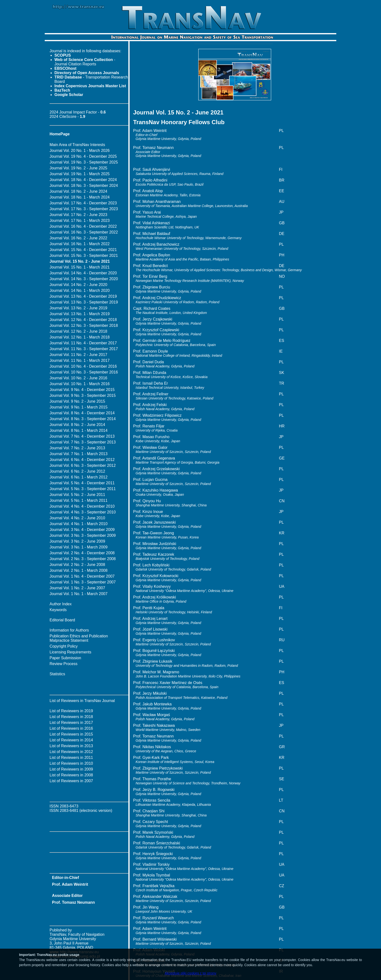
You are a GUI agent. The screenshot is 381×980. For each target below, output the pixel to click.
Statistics (57, 674)
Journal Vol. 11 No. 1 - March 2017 (80, 360)
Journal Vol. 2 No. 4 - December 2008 (82, 553)
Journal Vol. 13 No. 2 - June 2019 (78, 308)
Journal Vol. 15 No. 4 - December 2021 (83, 250)
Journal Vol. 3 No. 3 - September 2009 (83, 535)
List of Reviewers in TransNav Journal (82, 701)
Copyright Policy (64, 646)
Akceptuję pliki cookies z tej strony (190, 973)
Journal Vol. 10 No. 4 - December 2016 (83, 366)
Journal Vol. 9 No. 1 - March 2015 (78, 407)
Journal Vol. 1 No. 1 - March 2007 (78, 594)
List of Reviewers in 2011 (71, 758)
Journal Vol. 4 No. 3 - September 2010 (83, 512)
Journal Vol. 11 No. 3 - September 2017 (84, 349)
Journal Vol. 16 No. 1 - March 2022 (80, 244)
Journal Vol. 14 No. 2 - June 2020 (78, 285)
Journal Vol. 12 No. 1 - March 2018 (80, 337)
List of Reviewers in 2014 (71, 740)
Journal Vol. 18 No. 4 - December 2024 (83, 180)
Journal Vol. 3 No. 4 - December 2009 (82, 530)
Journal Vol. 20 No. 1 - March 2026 (80, 151)
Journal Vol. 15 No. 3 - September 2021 (84, 256)
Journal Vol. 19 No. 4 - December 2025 (83, 156)
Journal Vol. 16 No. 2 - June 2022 (78, 238)
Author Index (61, 604)
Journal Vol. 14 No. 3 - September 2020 (84, 279)
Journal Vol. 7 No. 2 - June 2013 (77, 448)
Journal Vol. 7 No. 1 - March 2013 (78, 454)
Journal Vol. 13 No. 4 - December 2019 (83, 296)
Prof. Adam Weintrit (70, 884)
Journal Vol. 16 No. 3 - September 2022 (84, 232)
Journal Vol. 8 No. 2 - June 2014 (77, 425)
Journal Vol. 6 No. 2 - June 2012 (77, 471)
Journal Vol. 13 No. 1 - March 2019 (80, 314)
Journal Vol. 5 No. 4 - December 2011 (82, 483)
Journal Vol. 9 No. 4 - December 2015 (82, 390)
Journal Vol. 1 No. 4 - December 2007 (82, 576)
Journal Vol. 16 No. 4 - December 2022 (83, 226)
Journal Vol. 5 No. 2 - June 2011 (77, 495)
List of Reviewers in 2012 (71, 752)
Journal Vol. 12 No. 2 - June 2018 (78, 331)
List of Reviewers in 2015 (71, 734)
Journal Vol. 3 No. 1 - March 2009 (78, 547)
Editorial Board (62, 620)
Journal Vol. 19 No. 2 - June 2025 (78, 168)
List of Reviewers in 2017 (71, 723)
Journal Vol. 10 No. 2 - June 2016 (78, 378)
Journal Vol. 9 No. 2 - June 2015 (77, 401)
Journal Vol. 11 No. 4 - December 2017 (83, 343)
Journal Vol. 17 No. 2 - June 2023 (78, 215)
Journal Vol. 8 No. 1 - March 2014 (78, 430)
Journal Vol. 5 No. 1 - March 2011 (78, 500)
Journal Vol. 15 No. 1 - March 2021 (80, 267)
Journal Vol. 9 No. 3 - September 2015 (83, 395)
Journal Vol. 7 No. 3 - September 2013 (83, 442)
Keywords (58, 610)
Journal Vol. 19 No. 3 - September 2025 (84, 162)
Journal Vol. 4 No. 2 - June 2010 (77, 518)
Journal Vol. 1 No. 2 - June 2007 (77, 588)
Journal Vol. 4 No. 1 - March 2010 (78, 524)
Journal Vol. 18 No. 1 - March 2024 (80, 197)
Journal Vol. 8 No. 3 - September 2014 (83, 419)
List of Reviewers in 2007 (71, 781)
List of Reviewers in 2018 (71, 717)
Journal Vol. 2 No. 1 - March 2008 (78, 570)
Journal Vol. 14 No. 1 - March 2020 (80, 291)
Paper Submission (65, 658)
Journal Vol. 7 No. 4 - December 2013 (82, 436)
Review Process (64, 664)
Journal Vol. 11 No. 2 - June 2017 (78, 355)
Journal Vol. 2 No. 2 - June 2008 (77, 565)
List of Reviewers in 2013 (71, 746)
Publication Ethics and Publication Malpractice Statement (79, 638)
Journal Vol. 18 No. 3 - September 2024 (84, 186)
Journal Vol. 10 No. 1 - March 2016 (80, 384)
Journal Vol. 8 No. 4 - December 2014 (82, 413)
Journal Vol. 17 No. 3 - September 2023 (84, 209)
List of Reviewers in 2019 (71, 711)
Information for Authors (69, 630)
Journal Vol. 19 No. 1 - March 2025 (80, 174)
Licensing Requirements (70, 652)
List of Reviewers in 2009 (71, 769)
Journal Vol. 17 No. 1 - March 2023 (80, 221)
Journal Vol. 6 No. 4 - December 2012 (82, 460)
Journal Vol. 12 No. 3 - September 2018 (84, 325)
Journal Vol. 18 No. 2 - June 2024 (78, 191)
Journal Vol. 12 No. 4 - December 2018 (83, 320)
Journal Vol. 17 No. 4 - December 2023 (83, 203)
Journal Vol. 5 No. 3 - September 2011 (83, 489)
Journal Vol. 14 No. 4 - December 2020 (83, 273)
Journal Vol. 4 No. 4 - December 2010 (82, 506)
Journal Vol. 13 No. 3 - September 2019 (84, 302)
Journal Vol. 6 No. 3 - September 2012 (83, 465)
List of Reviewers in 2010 (71, 763)
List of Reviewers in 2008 (71, 775)
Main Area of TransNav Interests (77, 145)
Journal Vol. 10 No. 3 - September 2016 (84, 372)
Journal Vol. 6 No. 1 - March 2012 (78, 477)
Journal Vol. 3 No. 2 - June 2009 (77, 541)
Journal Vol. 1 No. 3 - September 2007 (83, 582)
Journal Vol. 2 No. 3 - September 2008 (83, 559)
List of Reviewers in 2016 (71, 728)
